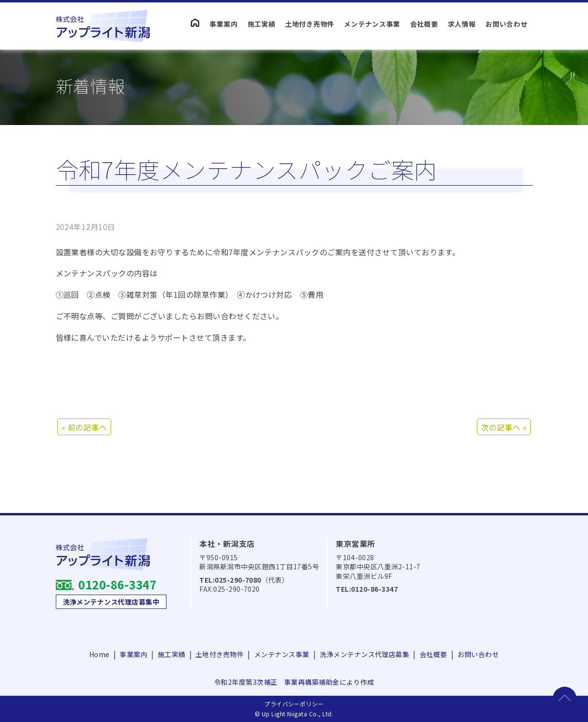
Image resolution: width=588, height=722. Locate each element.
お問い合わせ (506, 24)
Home (99, 654)
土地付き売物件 (310, 24)
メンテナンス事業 (372, 24)
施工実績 (262, 24)
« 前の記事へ (84, 427)
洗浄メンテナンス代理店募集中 (111, 602)
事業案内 (223, 24)
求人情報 (462, 24)
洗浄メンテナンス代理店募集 (364, 654)
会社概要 (424, 24)
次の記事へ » (504, 427)
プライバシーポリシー (294, 704)
